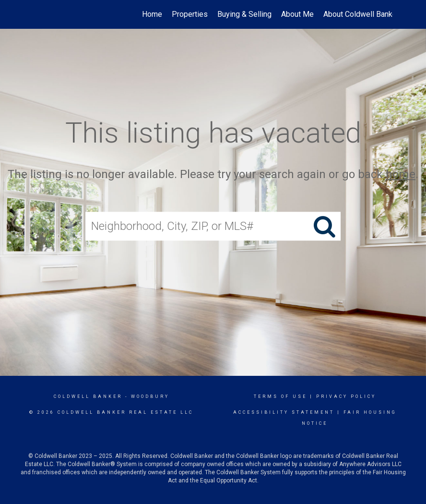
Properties (190, 14)
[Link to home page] (38, 14)
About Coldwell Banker (361, 14)
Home (152, 14)
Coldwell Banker (88, 396)
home (401, 174)
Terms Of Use (280, 396)
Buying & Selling (244, 14)
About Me (297, 14)
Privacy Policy (346, 396)
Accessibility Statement (284, 412)
